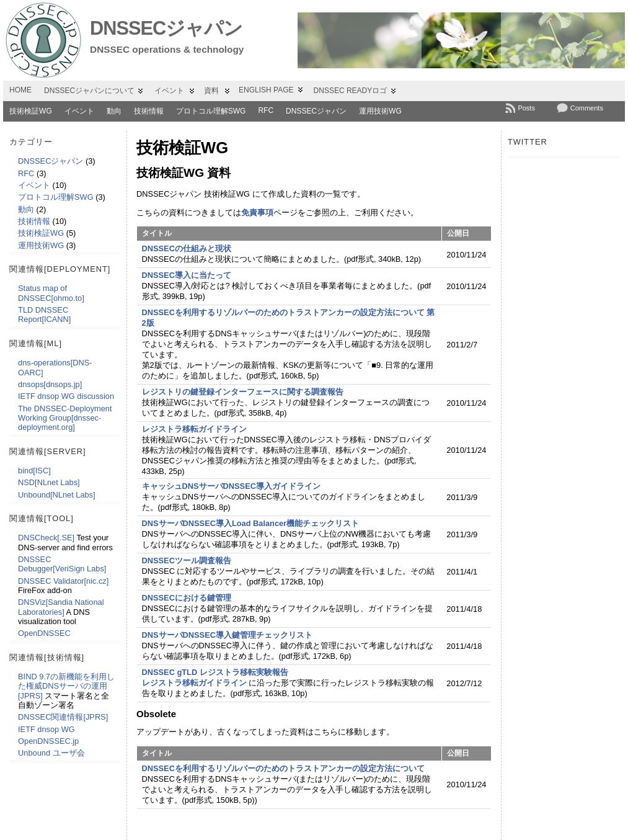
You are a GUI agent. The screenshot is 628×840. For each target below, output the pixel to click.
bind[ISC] (34, 471)
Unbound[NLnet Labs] (57, 495)
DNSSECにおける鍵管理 (187, 598)
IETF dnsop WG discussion (66, 396)
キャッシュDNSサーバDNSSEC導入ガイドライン (231, 486)
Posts (526, 108)
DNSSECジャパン (166, 28)
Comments (587, 108)
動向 (114, 111)
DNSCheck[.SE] (46, 538)
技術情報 (149, 111)
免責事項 (257, 212)
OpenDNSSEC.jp (48, 741)
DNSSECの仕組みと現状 (187, 248)
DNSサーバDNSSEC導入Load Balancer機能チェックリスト (251, 523)
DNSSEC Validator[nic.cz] (63, 581)
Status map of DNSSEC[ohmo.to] (51, 293)
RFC (266, 110)
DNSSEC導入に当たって (187, 275)
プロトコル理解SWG (211, 111)
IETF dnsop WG (46, 729)
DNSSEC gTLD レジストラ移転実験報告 (215, 672)
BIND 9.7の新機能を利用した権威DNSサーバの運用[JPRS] (66, 686)
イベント (79, 111)
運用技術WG (380, 111)
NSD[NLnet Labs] (49, 482)
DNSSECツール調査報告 (187, 561)
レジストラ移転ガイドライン (194, 429)
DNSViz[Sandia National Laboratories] (61, 607)
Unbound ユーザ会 (51, 753)
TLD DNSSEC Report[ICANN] (44, 315)
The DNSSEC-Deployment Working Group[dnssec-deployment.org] (65, 418)
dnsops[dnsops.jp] (50, 384)
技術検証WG (31, 111)
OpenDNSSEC (44, 633)
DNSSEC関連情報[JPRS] (63, 717)
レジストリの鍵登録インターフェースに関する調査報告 (243, 392)
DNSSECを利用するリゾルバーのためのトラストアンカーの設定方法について (283, 768)
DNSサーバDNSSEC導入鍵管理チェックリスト (227, 635)
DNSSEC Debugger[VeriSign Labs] (62, 564)
